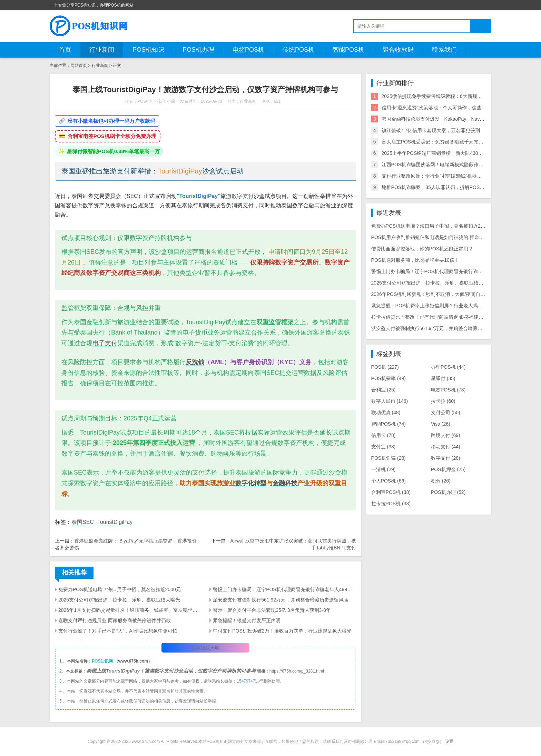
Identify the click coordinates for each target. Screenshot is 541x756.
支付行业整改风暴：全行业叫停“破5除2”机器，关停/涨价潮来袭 (449, 176)
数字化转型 (251, 483)
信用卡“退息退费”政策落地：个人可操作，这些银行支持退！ (446, 108)
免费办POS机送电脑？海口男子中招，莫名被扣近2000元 (120, 589)
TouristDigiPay (115, 522)
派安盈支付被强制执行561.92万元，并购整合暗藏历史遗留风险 (281, 600)
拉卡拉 (443, 401)
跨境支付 (446, 435)
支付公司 (446, 412)
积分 (441, 481)
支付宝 (383, 447)
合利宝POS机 (391, 492)
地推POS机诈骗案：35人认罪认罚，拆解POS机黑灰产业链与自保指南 (457, 187)
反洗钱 (195, 362)
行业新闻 (102, 50)
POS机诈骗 (388, 458)
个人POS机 (388, 481)
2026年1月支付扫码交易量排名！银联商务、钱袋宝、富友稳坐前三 (130, 610)
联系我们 (444, 50)
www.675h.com (133, 661)
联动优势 (386, 412)
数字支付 (243, 196)
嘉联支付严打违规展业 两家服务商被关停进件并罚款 (115, 620)
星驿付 (443, 378)
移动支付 (446, 447)
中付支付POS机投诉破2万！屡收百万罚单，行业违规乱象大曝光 (282, 631)
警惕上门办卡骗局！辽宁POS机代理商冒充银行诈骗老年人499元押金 (284, 589)
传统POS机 (298, 50)
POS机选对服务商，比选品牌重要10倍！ (415, 260)
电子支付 (105, 343)
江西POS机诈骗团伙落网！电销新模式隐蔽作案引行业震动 (445, 165)
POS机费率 (388, 378)
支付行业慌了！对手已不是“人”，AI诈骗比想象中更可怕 (118, 631)
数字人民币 (390, 401)
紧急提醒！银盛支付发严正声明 (247, 620)
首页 (65, 50)
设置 (449, 742)
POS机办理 (198, 50)
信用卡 (383, 435)
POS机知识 (148, 50)
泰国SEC (83, 522)
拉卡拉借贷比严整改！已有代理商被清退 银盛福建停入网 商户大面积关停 (450, 317)
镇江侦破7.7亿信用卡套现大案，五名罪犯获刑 (431, 130)
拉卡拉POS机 (391, 504)
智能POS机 (348, 50)
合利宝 (383, 390)
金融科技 (285, 483)
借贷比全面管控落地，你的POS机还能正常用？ (422, 249)
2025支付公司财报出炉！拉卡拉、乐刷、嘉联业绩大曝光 (119, 600)
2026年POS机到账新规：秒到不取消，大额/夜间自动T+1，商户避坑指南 (449, 294)
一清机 (383, 469)
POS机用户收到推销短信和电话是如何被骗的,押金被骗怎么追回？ (442, 237)
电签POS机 (248, 50)
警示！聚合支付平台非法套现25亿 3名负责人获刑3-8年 (272, 610)
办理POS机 (448, 367)
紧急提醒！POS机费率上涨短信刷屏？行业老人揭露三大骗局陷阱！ (444, 306)
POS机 (385, 367)
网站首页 (79, 66)
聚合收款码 (398, 50)
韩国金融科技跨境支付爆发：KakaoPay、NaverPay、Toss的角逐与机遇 (459, 119)
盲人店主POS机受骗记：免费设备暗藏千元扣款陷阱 (437, 142)
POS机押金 (448, 469)
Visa (441, 424)
